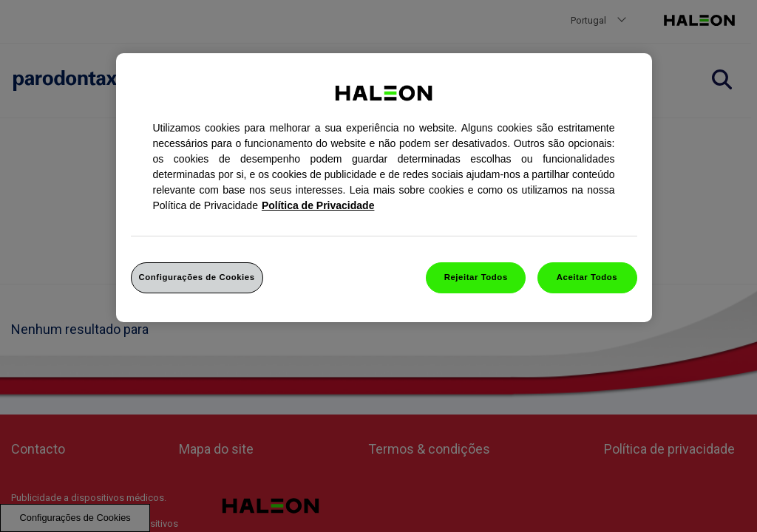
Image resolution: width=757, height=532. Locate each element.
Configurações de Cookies (197, 277)
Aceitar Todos (587, 277)
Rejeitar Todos (476, 277)
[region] (384, 188)
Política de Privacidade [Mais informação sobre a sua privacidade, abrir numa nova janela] (318, 205)
